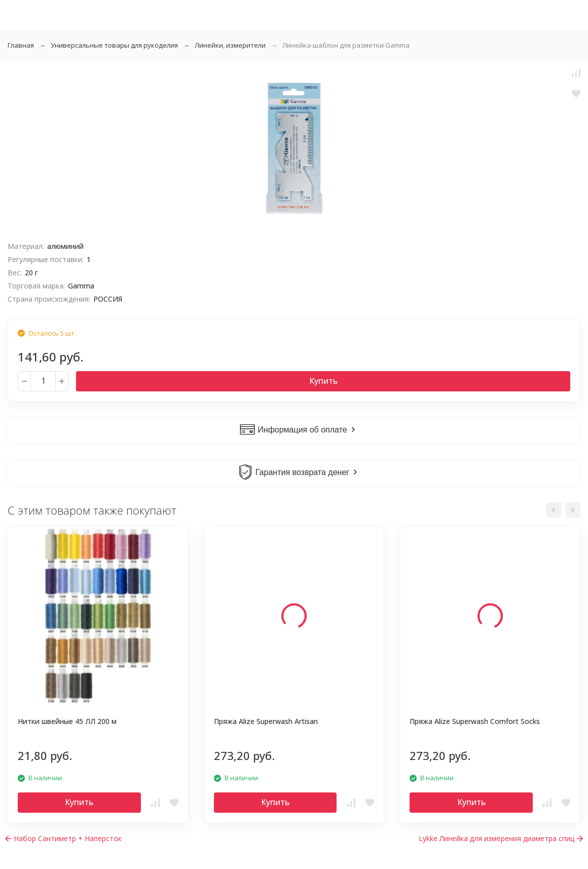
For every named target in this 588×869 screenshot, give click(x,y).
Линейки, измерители (230, 45)
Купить (323, 381)
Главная (21, 45)
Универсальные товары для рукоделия (114, 45)
